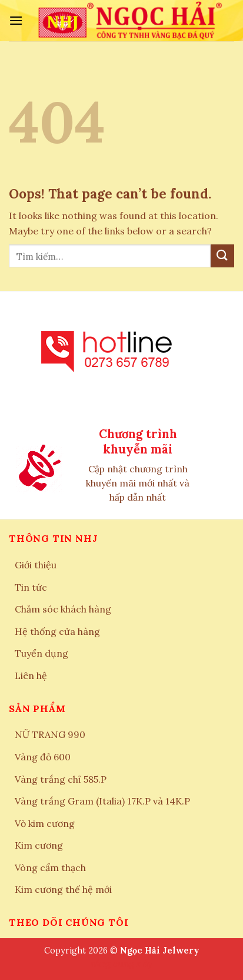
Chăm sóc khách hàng (63, 609)
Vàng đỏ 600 (43, 757)
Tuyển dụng (41, 653)
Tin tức (31, 587)
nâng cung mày (121, 964)
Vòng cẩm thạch (50, 868)
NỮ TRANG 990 (50, 734)
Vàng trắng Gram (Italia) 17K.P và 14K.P (102, 801)
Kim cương (39, 845)
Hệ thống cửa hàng (57, 631)
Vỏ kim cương (45, 823)
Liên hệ (31, 676)
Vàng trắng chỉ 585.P (61, 779)
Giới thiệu (36, 565)
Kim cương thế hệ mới (63, 889)
